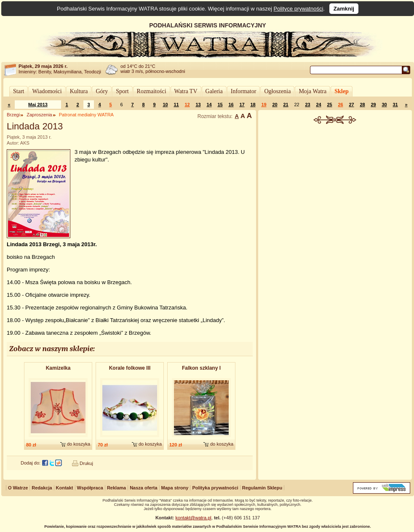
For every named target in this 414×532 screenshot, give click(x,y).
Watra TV (186, 91)
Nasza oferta (143, 488)
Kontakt (65, 488)
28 (362, 105)
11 (176, 105)
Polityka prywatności (215, 488)
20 (275, 105)
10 (165, 105)
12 (187, 105)
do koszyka (79, 444)
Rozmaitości (152, 91)
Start (19, 91)
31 (395, 105)
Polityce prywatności (299, 9)
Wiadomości (47, 91)
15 (220, 105)
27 (351, 105)
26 (340, 105)
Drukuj (86, 463)
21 (286, 105)
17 (242, 105)
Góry (102, 91)
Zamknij (344, 9)
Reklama (116, 488)
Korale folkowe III (130, 368)
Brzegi (13, 115)
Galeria (214, 91)
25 (329, 105)
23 (307, 105)
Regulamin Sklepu (262, 488)
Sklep (341, 91)
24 (318, 105)
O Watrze (18, 488)
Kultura (79, 91)
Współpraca (90, 488)
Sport (122, 91)
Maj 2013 (38, 105)
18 (253, 105)
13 (198, 105)
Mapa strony (175, 488)
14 (209, 105)
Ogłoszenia (277, 91)
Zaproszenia (39, 115)
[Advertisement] (335, 187)
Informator (244, 91)
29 (373, 105)
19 (264, 105)
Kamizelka (58, 368)
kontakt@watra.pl (194, 518)
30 (384, 105)
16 (231, 105)
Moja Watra (313, 91)
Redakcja (42, 488)
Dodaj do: (31, 463)
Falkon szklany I (201, 368)
